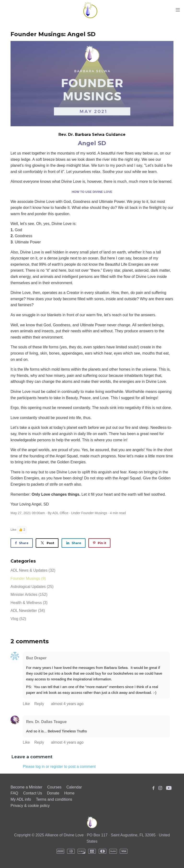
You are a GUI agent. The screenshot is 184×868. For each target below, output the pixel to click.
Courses (54, 787)
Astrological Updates (32, 587)
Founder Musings (94, 513)
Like (13, 530)
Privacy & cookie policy (30, 806)
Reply (40, 704)
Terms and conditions (54, 799)
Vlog (18, 619)
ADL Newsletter (28, 611)
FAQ (14, 793)
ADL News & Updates (33, 570)
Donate (53, 793)
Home (69, 793)
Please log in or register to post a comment (59, 767)
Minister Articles (29, 595)
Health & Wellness (29, 603)
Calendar (74, 787)
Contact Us (32, 793)
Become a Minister (26, 787)
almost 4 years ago (67, 704)
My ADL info (21, 799)
